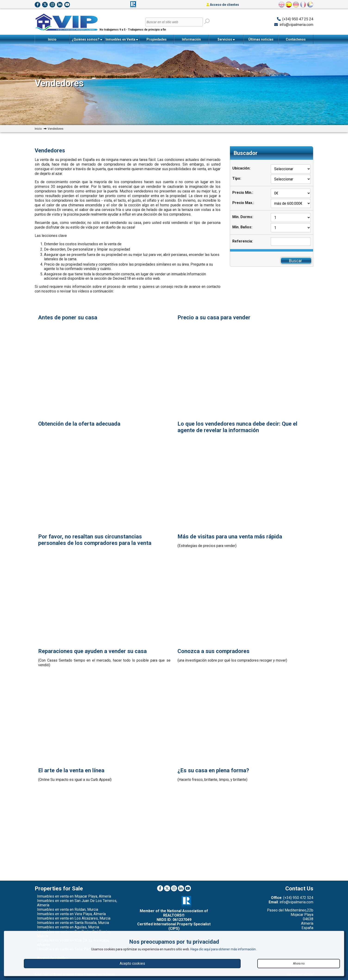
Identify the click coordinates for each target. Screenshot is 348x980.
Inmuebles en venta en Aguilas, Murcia (68, 927)
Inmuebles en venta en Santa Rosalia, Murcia (73, 923)
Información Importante (191, 41)
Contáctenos (296, 39)
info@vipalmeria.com (296, 25)
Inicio (52, 39)
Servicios (226, 39)
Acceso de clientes (223, 5)
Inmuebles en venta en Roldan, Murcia (68, 909)
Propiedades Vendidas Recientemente (157, 41)
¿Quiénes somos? (87, 39)
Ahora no (299, 964)
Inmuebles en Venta (122, 39)
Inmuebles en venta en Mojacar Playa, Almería (74, 896)
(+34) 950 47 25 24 (298, 19)
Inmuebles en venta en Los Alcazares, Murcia (74, 918)
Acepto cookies (132, 963)
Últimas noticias (261, 39)
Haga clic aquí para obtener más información (223, 949)
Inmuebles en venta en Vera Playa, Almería (71, 914)
